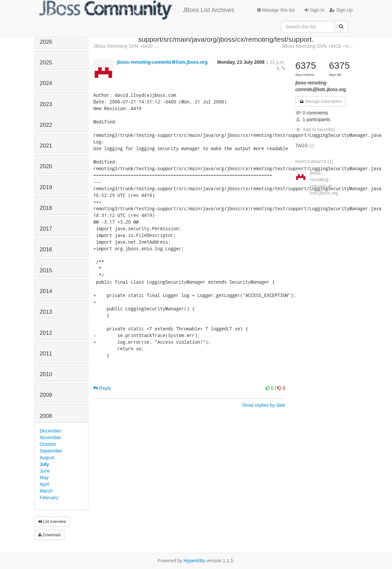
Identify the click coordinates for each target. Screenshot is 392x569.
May (44, 478)
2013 (46, 312)
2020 (46, 166)
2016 (46, 249)
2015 (46, 270)
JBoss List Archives (137, 10)
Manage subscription (321, 101)
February (49, 498)
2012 (46, 333)
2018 (46, 208)
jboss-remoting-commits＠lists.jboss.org (162, 62)
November (50, 438)
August (47, 458)
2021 (46, 146)
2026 (46, 42)
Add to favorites (315, 129)
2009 (46, 395)
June (45, 471)
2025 (46, 63)
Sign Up (341, 10)
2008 (46, 416)
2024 (46, 83)
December (50, 431)
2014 (46, 291)
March (46, 491)
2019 (46, 187)
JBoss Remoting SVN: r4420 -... (126, 46)
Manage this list (276, 10)
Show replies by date (264, 405)
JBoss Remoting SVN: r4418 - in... (317, 46)
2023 (46, 104)
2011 (46, 354)
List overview (52, 522)
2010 (46, 374)
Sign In (314, 10)
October (48, 444)
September (51, 451)
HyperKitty (194, 561)
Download (49, 535)
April (44, 484)
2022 (46, 125)
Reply (102, 388)
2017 (46, 229)
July (44, 464)
